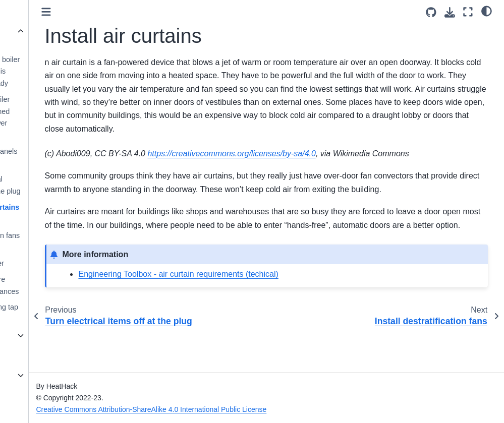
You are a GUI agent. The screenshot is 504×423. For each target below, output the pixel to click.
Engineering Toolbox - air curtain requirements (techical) (251, 314)
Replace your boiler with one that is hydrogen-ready (61, 72)
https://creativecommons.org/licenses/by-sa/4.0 (304, 167)
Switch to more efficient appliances (60, 285)
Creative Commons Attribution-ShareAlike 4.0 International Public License (224, 409)
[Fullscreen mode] (468, 12)
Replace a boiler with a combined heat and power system (55, 117)
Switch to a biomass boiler (53, 257)
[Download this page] (450, 12)
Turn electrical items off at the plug (61, 185)
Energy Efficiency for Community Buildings (41, 347)
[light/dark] (487, 11)
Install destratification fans (61, 229)
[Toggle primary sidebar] (118, 12)
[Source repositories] (431, 12)
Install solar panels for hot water (59, 157)
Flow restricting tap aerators (60, 313)
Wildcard (35, 15)
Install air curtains (60, 207)
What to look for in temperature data (42, 381)
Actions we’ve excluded (45, 37)
